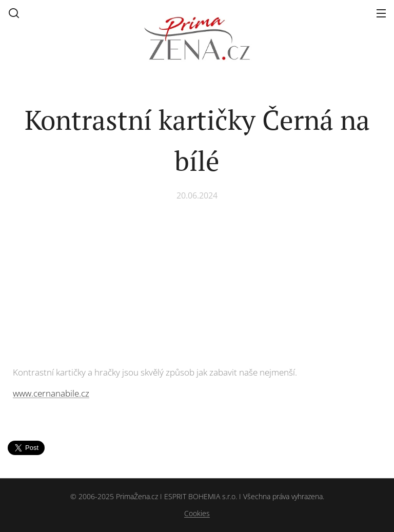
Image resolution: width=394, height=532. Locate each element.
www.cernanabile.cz (51, 393)
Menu (381, 13)
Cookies (197, 513)
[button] (14, 13)
